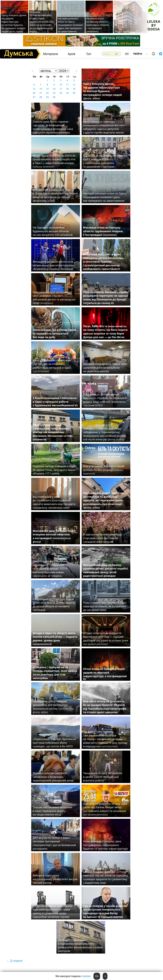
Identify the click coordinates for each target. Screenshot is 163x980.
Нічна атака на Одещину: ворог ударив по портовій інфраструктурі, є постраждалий (105, 674)
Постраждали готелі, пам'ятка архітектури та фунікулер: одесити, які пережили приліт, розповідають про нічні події (104, 500)
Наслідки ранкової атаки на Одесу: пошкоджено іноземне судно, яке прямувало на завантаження (70, 25)
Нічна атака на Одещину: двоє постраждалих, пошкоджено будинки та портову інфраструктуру (105, 845)
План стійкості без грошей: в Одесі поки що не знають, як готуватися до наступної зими (105, 606)
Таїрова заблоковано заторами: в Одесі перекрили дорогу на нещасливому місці (53, 811)
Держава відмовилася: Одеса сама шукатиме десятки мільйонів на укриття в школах (105, 368)
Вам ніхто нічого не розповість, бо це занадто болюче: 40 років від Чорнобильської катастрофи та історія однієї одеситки (105, 707)
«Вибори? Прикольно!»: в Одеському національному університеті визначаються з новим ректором (80, 945)
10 (61, 85)
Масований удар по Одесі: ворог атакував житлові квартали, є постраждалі (54, 536)
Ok (97, 976)
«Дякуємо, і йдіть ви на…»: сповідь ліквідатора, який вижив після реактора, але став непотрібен (55, 673)
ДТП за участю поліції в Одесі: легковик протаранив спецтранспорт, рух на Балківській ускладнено (54, 843)
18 (67, 89)
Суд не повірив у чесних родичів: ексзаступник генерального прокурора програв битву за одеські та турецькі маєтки (105, 911)
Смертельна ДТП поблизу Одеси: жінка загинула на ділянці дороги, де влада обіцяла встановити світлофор (54, 604)
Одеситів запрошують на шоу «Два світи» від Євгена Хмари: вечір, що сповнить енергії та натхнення (105, 809)
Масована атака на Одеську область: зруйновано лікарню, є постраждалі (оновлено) (98, 25)
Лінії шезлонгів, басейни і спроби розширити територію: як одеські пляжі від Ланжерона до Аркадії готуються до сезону (106, 298)
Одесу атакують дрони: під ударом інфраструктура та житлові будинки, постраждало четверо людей (103, 91)
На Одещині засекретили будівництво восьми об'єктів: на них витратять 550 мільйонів (53, 231)
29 (47, 97)
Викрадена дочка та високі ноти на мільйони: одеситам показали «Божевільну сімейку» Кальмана (54, 265)
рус (127, 53)
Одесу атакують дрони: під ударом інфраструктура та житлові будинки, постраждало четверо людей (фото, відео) (14, 23)
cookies (86, 976)
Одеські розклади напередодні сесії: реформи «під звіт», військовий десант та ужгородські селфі (54, 298)
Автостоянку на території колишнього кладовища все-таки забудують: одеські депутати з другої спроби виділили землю (104, 127)
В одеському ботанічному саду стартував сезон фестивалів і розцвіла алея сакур (103, 538)
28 (41, 97)
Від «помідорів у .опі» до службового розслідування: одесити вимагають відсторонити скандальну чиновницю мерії (54, 502)
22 (47, 93)
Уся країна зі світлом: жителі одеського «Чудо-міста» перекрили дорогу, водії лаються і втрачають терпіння (105, 400)
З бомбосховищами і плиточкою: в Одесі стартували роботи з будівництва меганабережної (55, 402)
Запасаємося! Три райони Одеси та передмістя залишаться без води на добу (54, 333)
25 (67, 93)
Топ (89, 54)
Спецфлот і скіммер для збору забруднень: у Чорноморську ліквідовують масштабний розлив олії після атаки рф (105, 434)
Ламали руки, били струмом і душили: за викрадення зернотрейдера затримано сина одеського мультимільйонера (53, 127)
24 (61, 93)
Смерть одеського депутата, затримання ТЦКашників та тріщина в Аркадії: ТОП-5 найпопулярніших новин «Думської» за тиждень (50, 569)
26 (74, 93)
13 (34, 89)
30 (54, 97)
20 (34, 93)
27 (34, 97)
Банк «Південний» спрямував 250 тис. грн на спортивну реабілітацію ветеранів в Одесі (52, 366)
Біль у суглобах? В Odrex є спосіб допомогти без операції (104, 470)
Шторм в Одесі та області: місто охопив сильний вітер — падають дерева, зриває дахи (55, 639)
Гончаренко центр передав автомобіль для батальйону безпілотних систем (54, 707)
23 (54, 93)
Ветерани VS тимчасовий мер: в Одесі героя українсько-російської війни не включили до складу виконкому (55, 195)
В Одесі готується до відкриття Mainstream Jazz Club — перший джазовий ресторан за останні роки (106, 639)
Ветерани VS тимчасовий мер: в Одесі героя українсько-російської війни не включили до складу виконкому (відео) (42, 22)
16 (54, 89)
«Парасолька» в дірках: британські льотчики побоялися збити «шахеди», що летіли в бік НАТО (55, 743)
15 (47, 89)
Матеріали (51, 54)
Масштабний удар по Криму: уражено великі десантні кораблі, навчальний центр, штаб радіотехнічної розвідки (106, 570)
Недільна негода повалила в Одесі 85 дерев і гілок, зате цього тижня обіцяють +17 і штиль (55, 470)
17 (61, 89)
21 (41, 93)
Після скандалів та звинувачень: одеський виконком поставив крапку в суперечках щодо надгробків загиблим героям (53, 911)
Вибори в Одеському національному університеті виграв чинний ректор (55, 879)
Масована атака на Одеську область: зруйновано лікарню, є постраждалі (103, 231)
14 (41, 89)
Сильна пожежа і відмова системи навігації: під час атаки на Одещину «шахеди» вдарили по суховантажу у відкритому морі (106, 877)
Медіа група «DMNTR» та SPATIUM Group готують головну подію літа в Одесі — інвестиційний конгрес (54, 161)
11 (67, 85)
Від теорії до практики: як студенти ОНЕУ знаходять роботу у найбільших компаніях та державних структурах (105, 161)
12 (74, 85)
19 (74, 89)
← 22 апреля (14, 961)
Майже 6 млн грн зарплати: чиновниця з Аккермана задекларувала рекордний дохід (53, 777)
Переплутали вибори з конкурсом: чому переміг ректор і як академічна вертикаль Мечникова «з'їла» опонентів (53, 432)
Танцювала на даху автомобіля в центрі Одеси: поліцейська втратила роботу (103, 777)
